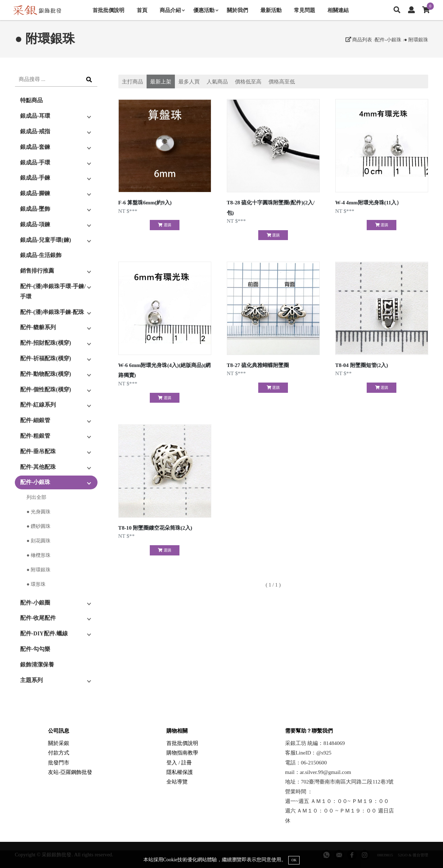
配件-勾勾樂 (35, 649)
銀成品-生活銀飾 (41, 255)
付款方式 (59, 753)
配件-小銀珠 (388, 40)
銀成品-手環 (35, 162)
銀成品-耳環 (35, 116)
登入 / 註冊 (179, 762)
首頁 (142, 10)
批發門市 (59, 762)
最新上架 (161, 81)
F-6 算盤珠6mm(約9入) (145, 202)
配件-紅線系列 (38, 405)
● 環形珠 (36, 584)
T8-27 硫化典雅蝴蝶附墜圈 (258, 365)
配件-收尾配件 (38, 618)
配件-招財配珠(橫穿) (46, 343)
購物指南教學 (182, 753)
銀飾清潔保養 (37, 665)
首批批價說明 (108, 10)
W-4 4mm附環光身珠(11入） (368, 202)
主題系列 (31, 680)
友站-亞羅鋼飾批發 (70, 772)
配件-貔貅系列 (38, 327)
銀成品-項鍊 (35, 224)
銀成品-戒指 (35, 131)
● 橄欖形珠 (39, 555)
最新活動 (271, 10)
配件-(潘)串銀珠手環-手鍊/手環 (53, 291)
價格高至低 (282, 81)
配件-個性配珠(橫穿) (46, 389)
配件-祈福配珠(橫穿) (46, 358)
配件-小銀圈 (35, 603)
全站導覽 (177, 782)
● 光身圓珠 (39, 512)
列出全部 (36, 497)
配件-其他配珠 (38, 467)
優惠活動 (206, 10)
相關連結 (338, 10)
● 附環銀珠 (416, 40)
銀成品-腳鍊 (35, 193)
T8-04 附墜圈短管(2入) (362, 365)
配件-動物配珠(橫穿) (46, 374)
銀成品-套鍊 (35, 147)
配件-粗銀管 (35, 436)
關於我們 (237, 10)
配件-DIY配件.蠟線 (44, 633)
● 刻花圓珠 (39, 541)
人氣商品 (217, 81)
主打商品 (132, 81)
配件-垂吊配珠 (38, 451)
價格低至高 (248, 81)
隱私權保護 (180, 772)
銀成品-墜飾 (35, 209)
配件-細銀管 (35, 420)
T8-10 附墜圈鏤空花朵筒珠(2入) (155, 528)
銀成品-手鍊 (35, 178)
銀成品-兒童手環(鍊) (46, 240)
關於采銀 (59, 743)
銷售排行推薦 (37, 271)
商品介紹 (172, 10)
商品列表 (359, 40)
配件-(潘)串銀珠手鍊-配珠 (52, 312)
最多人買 (189, 81)
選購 (164, 225)
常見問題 (305, 10)
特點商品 (31, 100)
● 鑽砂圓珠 (39, 526)
